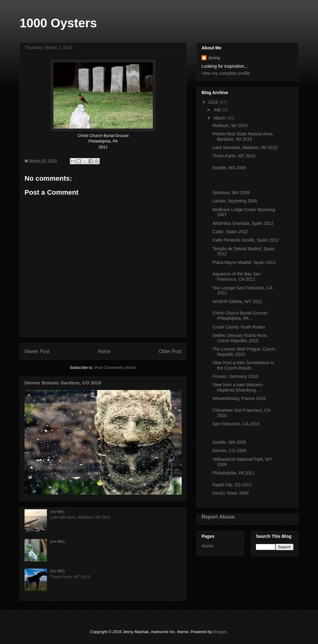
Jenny (214, 58)
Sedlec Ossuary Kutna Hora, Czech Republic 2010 (240, 338)
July (218, 110)
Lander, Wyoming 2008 (235, 201)
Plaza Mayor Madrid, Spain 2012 (244, 262)
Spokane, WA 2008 (231, 193)
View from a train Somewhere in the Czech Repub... (243, 365)
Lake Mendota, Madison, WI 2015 (245, 147)
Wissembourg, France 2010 (239, 398)
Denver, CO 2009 (229, 451)
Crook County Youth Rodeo (239, 327)
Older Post (170, 351)
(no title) (57, 512)
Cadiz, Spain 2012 (230, 232)
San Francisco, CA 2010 (236, 424)
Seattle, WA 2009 (229, 168)
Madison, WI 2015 (230, 125)
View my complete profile (226, 73)
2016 (214, 102)
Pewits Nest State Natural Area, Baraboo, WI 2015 (243, 136)
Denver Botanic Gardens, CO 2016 (63, 383)
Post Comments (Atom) (115, 367)
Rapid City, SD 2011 (232, 485)
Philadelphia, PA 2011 (234, 473)
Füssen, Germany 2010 (235, 376)
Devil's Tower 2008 (231, 493)
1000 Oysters (58, 23)
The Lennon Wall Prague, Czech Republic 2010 (244, 352)
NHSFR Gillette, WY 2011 (237, 302)
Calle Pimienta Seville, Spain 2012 (246, 240)
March (220, 118)
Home (104, 351)
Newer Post (37, 351)
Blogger (220, 632)
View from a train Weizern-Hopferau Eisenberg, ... (238, 387)
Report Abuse (218, 517)
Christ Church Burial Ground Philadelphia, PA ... (240, 316)
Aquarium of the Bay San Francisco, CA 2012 (237, 277)
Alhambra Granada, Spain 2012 (243, 223)
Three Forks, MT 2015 (234, 156)
